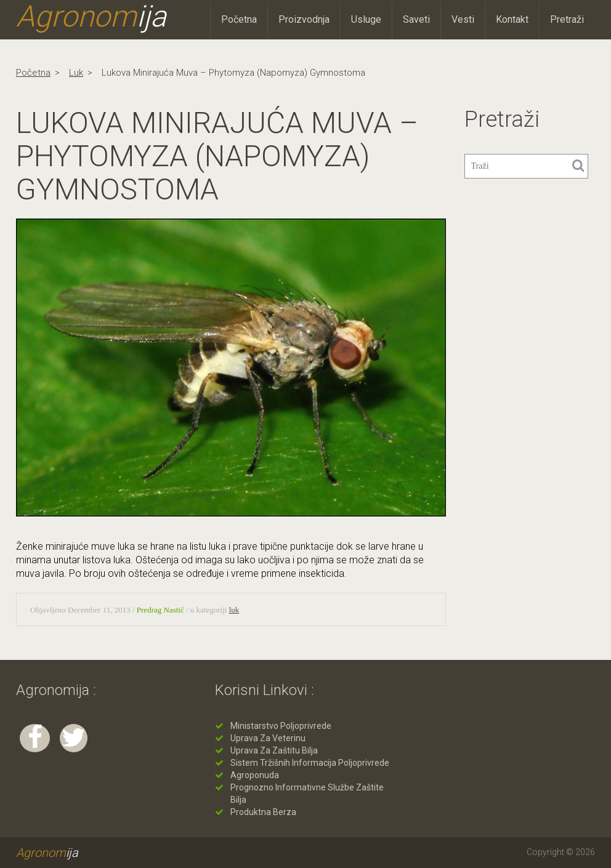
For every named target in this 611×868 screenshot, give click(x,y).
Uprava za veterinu (268, 738)
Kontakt (512, 19)
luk (76, 73)
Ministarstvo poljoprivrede (281, 726)
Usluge (366, 19)
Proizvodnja (304, 19)
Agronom (91, 17)
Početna (239, 19)
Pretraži (567, 19)
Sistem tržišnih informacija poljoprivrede (310, 763)
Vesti (463, 19)
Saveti (416, 19)
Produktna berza (263, 812)
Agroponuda (255, 775)
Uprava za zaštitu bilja (274, 750)
